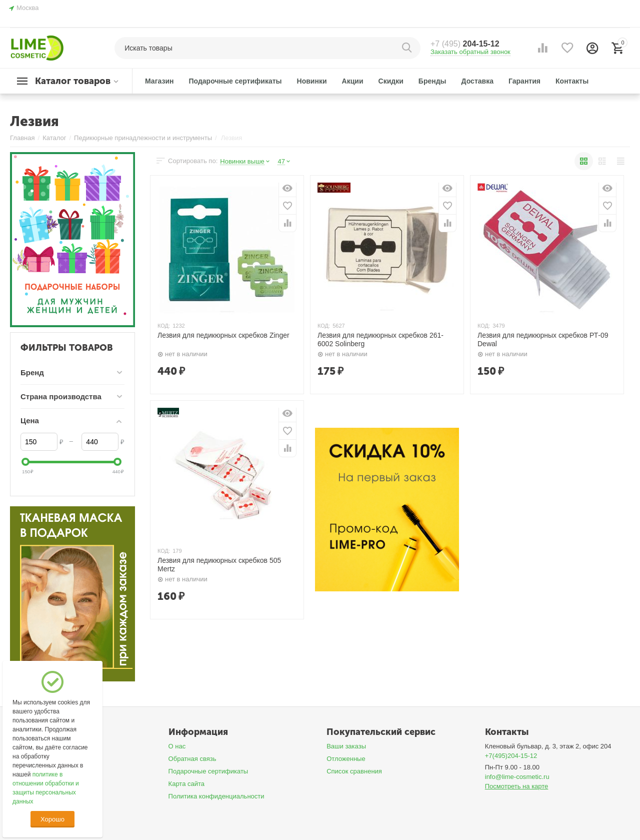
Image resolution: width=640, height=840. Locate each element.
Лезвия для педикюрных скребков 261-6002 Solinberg (380, 339)
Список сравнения (354, 771)
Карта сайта (187, 784)
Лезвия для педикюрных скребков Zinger (223, 335)
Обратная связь (192, 759)
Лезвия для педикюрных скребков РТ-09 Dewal (543, 339)
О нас (177, 746)
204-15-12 (465, 44)
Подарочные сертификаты (208, 771)
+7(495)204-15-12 (511, 756)
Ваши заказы (346, 746)
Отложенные (346, 759)
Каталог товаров (73, 81)
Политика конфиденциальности (216, 796)
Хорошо (52, 819)
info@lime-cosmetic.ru (517, 777)
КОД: (164, 326)
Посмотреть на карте (517, 786)
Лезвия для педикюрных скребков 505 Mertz (219, 565)
